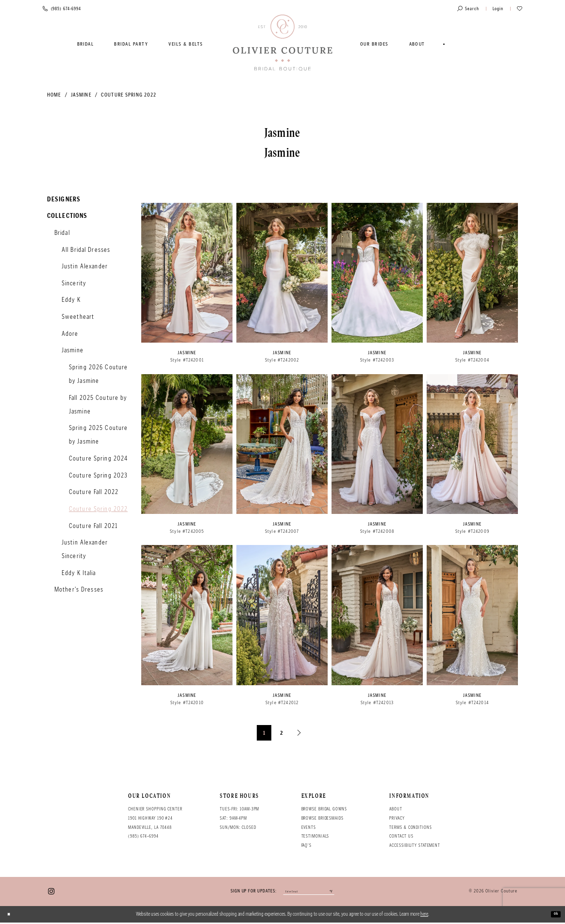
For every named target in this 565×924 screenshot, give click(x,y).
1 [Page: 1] (264, 733)
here (424, 916)
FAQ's (307, 845)
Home (54, 95)
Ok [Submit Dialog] (554, 916)
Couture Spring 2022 (129, 95)
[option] (187, 287)
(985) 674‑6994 (143, 836)
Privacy (397, 818)
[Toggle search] (468, 9)
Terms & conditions (410, 827)
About (396, 809)
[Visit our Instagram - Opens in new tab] (51, 892)
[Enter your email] (309, 892)
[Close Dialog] (11, 916)
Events (309, 827)
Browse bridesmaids (323, 818)
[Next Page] (299, 733)
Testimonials (316, 836)
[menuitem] (85, 44)
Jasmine (81, 95)
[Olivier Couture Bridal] (283, 43)
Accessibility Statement (415, 845)
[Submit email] (343, 892)
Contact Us (401, 836)
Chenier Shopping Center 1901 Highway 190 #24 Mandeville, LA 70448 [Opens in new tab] (155, 818)
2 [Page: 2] (282, 733)
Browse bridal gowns (324, 809)
